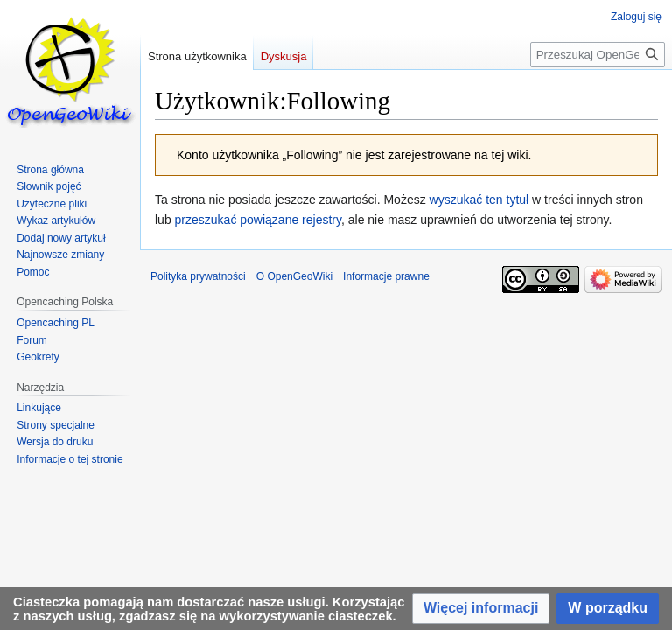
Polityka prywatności (198, 276)
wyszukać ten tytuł (479, 199)
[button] (481, 609)
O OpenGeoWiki (294, 276)
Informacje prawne (386, 276)
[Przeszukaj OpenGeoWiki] (598, 55)
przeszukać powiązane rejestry (258, 220)
